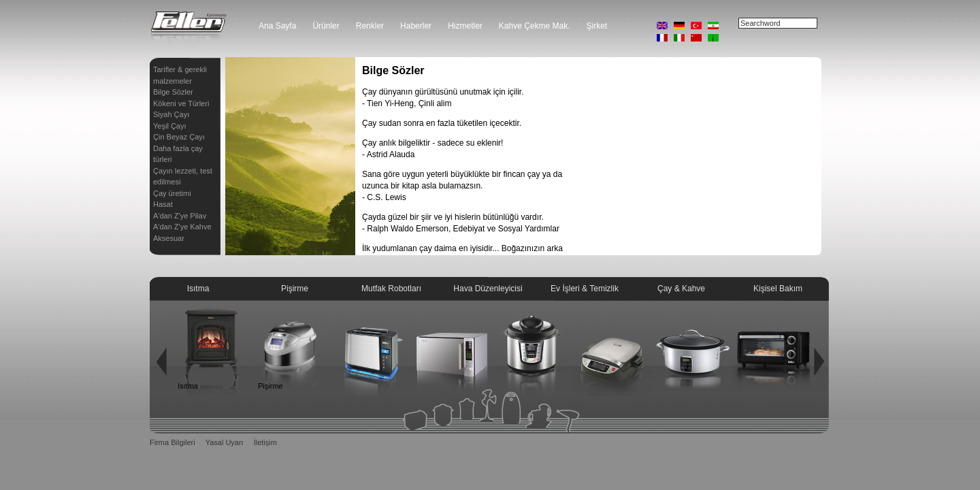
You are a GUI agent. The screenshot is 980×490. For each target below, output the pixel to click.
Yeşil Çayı (170, 126)
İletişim (265, 442)
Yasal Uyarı (225, 442)
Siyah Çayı (171, 114)
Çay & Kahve (681, 289)
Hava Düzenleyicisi (488, 289)
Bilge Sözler (173, 92)
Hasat (163, 204)
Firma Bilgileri (173, 442)
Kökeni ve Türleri (181, 103)
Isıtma (198, 289)
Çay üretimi (172, 193)
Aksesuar (169, 238)
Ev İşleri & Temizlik (585, 289)
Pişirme (295, 289)
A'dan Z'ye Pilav (180, 216)
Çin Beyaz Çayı (179, 137)
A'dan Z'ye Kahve (182, 227)
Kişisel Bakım (778, 289)
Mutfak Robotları (391, 289)
